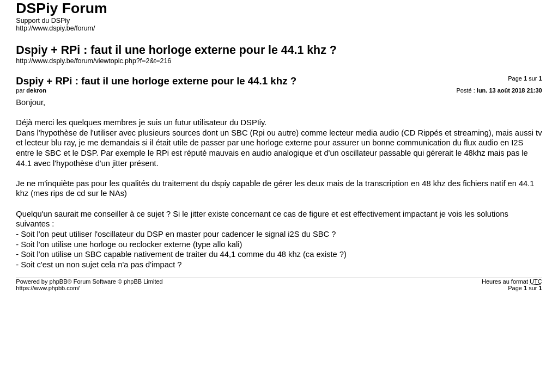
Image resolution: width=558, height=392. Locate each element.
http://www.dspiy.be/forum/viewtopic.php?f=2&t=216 (93, 61)
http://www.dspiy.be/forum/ (55, 28)
